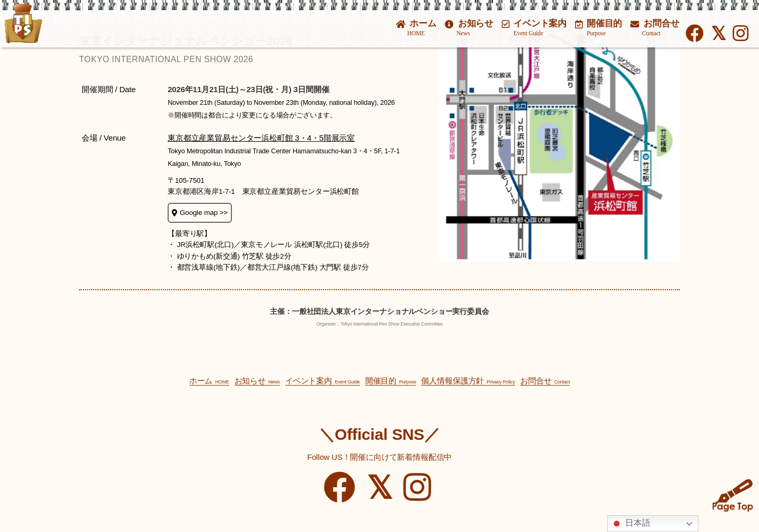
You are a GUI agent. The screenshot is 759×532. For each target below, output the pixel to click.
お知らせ (469, 27)
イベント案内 (534, 27)
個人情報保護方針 (468, 381)
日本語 (630, 524)
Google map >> (200, 213)
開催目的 (599, 27)
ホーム (416, 27)
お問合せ (655, 27)
